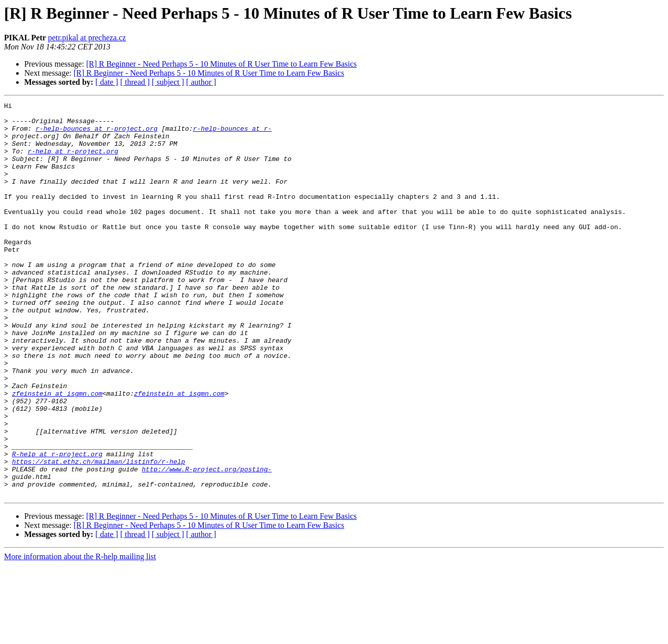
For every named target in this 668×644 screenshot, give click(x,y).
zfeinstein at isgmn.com (57, 452)
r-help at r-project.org (73, 162)
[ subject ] (168, 82)
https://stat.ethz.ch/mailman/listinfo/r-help (99, 534)
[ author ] (201, 82)
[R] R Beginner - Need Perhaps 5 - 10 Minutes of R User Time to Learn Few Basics (221, 64)
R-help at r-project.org (57, 525)
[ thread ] (135, 82)
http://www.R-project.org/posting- (207, 543)
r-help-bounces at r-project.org (96, 134)
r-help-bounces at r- (232, 134)
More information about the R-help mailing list (80, 635)
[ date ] (107, 82)
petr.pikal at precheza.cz (87, 38)
